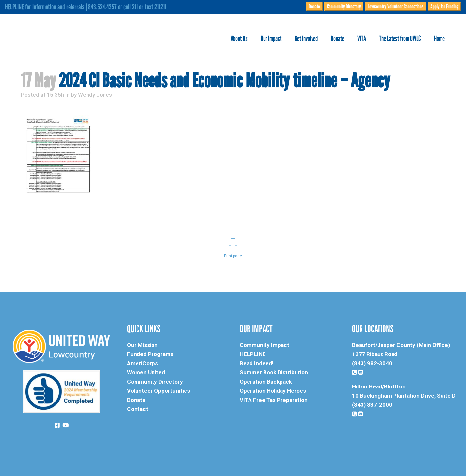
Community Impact (265, 345)
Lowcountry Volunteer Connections (396, 7)
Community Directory (344, 7)
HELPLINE (253, 354)
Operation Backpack (266, 382)
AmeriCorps (143, 363)
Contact (138, 409)
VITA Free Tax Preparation (274, 400)
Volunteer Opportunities (159, 391)
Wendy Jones (95, 95)
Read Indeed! (257, 363)
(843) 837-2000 (372, 405)
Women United (146, 372)
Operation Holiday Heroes (273, 391)
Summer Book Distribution (274, 372)
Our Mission (142, 345)
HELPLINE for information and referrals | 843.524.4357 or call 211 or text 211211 (86, 7)
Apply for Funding (444, 7)
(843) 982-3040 (372, 363)
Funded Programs (150, 354)
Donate (314, 7)
